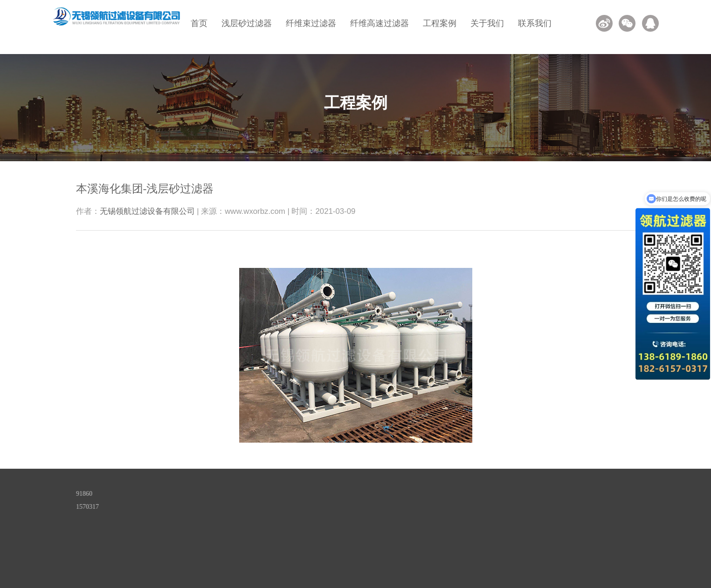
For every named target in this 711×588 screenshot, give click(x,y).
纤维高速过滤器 (380, 23)
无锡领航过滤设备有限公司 (147, 211)
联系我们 (535, 23)
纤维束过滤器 (311, 23)
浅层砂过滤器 (247, 23)
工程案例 (440, 23)
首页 (199, 23)
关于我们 (487, 23)
